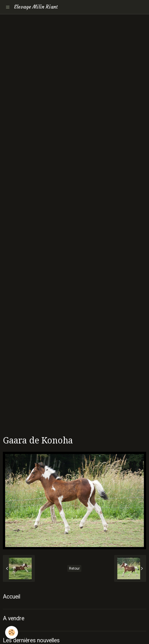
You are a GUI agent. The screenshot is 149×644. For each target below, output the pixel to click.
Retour (74, 568)
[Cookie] (12, 632)
